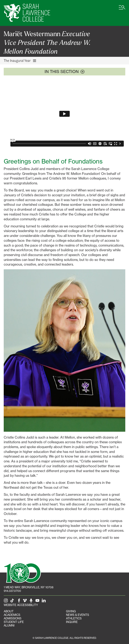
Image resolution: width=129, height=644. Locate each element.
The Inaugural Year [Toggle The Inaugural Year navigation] (20, 60)
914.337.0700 (12, 591)
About (9, 611)
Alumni (9, 625)
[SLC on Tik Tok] (13, 601)
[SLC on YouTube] (38, 601)
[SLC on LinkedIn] (44, 601)
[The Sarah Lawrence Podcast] (32, 601)
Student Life (14, 622)
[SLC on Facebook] (19, 601)
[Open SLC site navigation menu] (122, 9)
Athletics (74, 618)
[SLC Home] (27, 13)
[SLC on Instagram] (7, 601)
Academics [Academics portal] (12, 615)
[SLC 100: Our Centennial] (22, 572)
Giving (71, 611)
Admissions (13, 618)
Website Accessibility (21, 605)
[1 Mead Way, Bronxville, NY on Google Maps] (29, 587)
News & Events (78, 615)
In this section (65, 72)
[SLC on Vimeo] (25, 601)
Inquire (72, 622)
